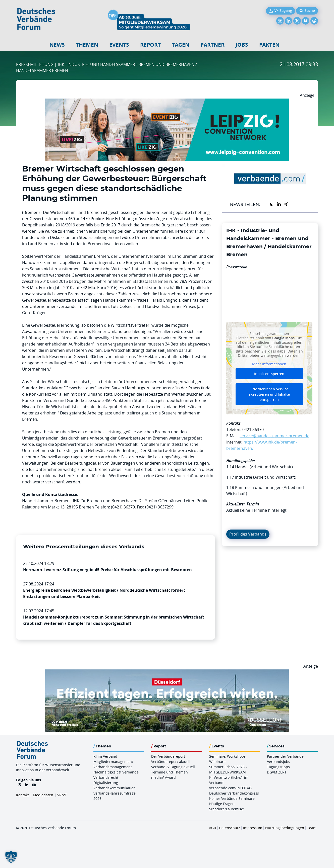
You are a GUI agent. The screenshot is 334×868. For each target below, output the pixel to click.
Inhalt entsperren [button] (269, 374)
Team (312, 828)
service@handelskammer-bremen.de (274, 436)
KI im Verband (105, 756)
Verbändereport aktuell (171, 762)
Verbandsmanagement (113, 767)
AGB (212, 828)
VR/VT (62, 795)
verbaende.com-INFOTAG (230, 788)
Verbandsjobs (279, 762)
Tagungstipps (278, 767)
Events (119, 45)
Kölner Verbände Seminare (232, 798)
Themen (87, 45)
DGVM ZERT (277, 772)
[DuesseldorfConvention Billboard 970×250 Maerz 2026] (167, 672)
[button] (11, 857)
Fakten (269, 45)
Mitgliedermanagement (113, 762)
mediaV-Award (163, 777)
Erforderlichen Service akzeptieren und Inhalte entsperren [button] (269, 394)
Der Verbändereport (168, 756)
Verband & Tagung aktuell (173, 767)
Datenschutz (230, 828)
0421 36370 (253, 429)
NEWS (57, 45)
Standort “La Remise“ (227, 809)
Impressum (253, 828)
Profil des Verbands (248, 534)
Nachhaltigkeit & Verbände (116, 772)
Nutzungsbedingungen (285, 828)
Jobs (242, 45)
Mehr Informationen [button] (269, 364)
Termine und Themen (170, 772)
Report (150, 45)
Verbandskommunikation (115, 788)
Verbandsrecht (106, 777)
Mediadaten (43, 795)
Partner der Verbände (285, 756)
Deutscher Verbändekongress (234, 793)
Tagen (181, 45)
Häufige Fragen (222, 804)
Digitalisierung (106, 783)
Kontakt (22, 795)
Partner (212, 45)
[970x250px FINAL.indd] (167, 102)
